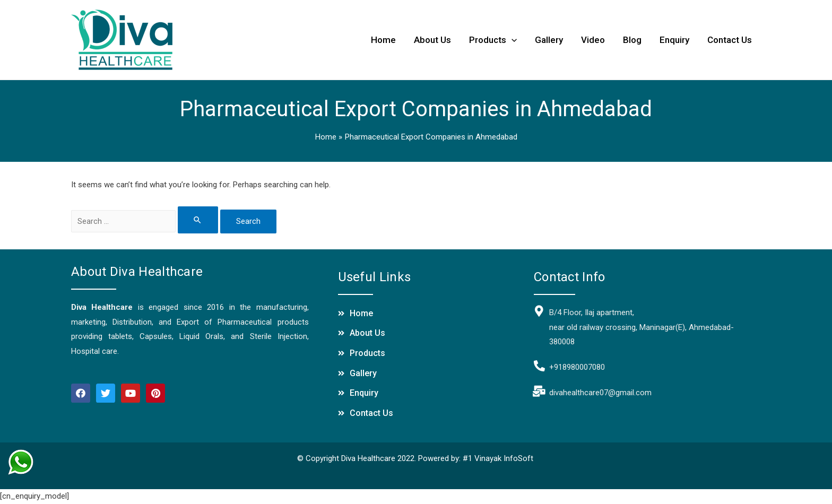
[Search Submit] (198, 220)
